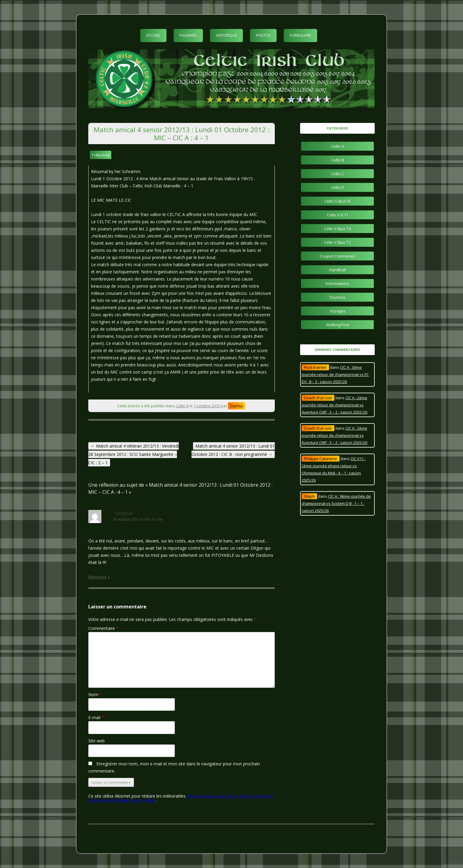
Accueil (153, 35)
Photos (263, 35)
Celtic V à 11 (338, 215)
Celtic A (182, 406)
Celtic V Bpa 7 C (338, 242)
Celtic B (338, 160)
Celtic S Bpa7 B (337, 201)
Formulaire (300, 35)
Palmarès (188, 35)
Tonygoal (123, 513)
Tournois (337, 297)
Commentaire (103, 628)
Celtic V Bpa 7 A (338, 229)
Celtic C (338, 174)
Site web (97, 741)
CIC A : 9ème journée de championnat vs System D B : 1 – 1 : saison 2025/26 (336, 503)
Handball (338, 270)
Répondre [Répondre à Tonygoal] (97, 577)
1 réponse (101, 155)
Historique (226, 35)
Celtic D (337, 187)
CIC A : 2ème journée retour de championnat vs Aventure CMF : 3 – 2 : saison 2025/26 (334, 405)
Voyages (338, 311)
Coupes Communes (338, 256)
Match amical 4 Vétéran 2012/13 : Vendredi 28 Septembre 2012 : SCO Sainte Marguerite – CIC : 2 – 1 (134, 454)
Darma (236, 406)
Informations (337, 283)
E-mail (96, 717)
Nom (95, 694)
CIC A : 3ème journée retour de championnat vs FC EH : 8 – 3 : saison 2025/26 (335, 374)
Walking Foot (338, 325)
